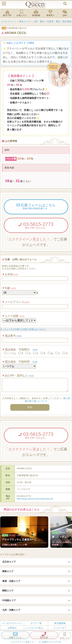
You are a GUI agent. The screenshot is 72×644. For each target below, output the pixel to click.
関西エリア (8, 591)
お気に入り (22, 13)
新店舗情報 (60, 623)
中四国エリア (9, 600)
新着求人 (50, 13)
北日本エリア (9, 562)
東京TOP (7, 13)
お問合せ (12, 628)
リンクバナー (60, 628)
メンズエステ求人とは (36, 628)
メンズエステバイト (12, 623)
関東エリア (8, 571)
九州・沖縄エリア (11, 610)
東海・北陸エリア (11, 581)
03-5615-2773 (36, 225)
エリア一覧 (36, 623)
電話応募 (44, 635)
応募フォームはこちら (36, 207)
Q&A (65, 13)
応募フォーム (15, 635)
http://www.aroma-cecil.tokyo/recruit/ (35, 499)
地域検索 (36, 13)
